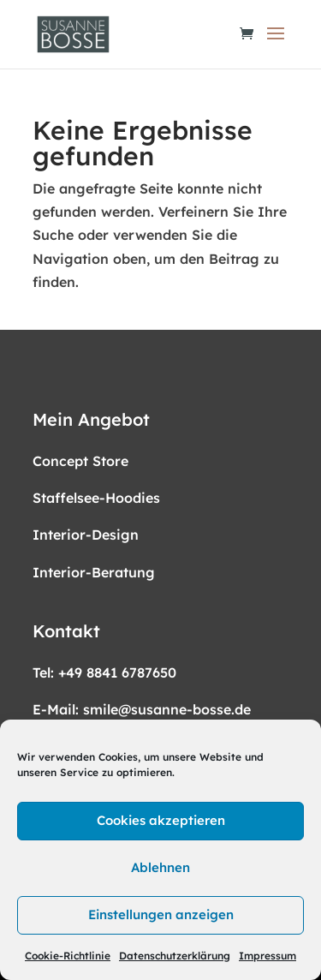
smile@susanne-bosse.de (167, 709)
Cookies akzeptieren (161, 820)
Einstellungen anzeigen (161, 914)
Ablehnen (160, 867)
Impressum (267, 956)
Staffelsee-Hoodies (96, 498)
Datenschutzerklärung (175, 956)
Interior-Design (86, 535)
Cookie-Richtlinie (68, 956)
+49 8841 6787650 (117, 672)
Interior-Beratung (94, 572)
